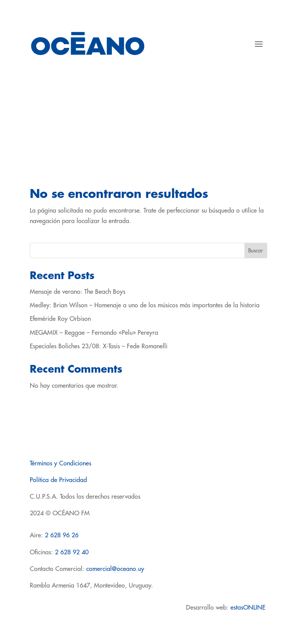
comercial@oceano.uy (115, 569)
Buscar (256, 250)
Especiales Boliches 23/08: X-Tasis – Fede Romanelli (99, 346)
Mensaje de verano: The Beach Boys (78, 292)
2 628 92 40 (72, 552)
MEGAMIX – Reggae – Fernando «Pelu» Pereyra (94, 333)
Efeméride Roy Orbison (60, 319)
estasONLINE (249, 608)
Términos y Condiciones (61, 463)
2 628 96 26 (62, 535)
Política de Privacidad (58, 480)
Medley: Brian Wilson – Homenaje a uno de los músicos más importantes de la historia (145, 305)
